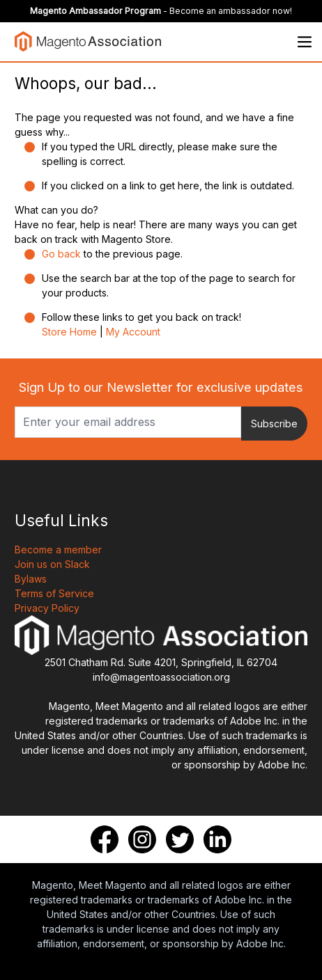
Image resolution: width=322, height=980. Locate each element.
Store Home (69, 332)
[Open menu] (305, 42)
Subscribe (274, 424)
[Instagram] (142, 839)
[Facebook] (105, 839)
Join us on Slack (52, 564)
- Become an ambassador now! (161, 11)
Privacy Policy (47, 608)
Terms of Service (54, 593)
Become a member (58, 550)
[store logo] (88, 41)
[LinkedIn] (217, 839)
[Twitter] (180, 839)
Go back (61, 254)
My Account (133, 332)
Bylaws (31, 579)
